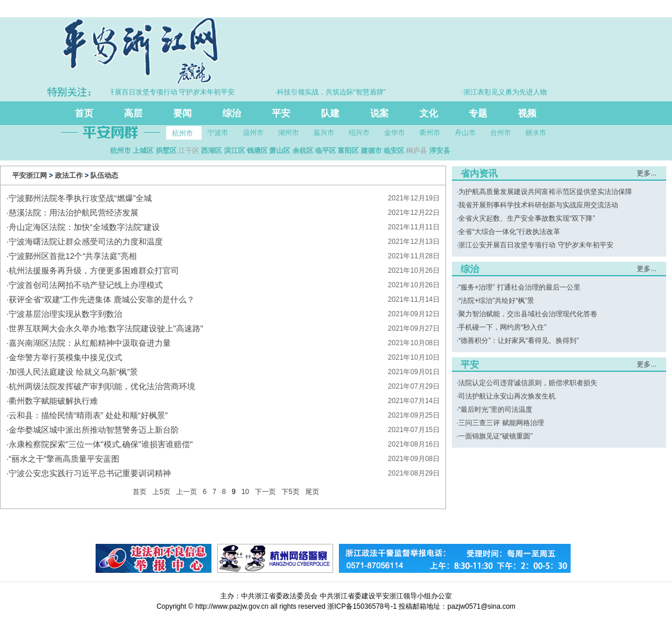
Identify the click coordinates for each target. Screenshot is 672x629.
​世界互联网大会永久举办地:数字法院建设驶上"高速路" (106, 328)
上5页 (161, 492)
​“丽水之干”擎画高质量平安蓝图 (64, 459)
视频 (527, 113)
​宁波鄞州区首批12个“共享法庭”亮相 (73, 256)
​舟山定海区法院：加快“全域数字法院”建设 (84, 227)
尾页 (312, 492)
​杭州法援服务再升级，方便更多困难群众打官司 (94, 270)
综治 (232, 113)
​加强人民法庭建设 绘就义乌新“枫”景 (73, 372)
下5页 (291, 492)
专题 (478, 113)
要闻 (182, 113)
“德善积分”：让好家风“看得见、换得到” (518, 341)
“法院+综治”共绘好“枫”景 (496, 301)
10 (245, 492)
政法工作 (69, 175)
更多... (647, 173)
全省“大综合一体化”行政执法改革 (509, 232)
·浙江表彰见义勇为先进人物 (507, 92)
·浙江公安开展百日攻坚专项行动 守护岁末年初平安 (160, 92)
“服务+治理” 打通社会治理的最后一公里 (519, 287)
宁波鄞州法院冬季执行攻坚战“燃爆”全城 (80, 198)
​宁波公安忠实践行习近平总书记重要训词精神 (90, 473)
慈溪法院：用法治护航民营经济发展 (74, 213)
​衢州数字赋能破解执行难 (53, 401)
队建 (330, 113)
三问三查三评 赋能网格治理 (501, 423)
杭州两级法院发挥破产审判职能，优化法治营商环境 (102, 386)
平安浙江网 (30, 175)
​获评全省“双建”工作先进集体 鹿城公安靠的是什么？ (102, 299)
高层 (133, 113)
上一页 (187, 492)
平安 (281, 113)
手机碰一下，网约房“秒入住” (502, 327)
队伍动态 (104, 175)
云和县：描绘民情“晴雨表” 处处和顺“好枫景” (88, 415)
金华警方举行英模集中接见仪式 (65, 357)
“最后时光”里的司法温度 (495, 409)
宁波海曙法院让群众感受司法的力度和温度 (86, 242)
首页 (84, 113)
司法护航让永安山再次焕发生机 (507, 396)
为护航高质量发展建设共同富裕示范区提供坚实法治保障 (545, 192)
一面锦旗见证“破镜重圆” (495, 436)
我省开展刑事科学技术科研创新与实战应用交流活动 (538, 205)
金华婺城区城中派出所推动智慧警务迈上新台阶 (94, 430)
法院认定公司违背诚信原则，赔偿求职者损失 (528, 383)
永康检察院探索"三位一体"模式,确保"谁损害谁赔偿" (101, 444)
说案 (379, 113)
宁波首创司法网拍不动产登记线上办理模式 (86, 285)
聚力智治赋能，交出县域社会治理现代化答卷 (528, 314)
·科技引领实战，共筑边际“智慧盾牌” (333, 92)
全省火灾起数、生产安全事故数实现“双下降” (527, 218)
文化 (429, 113)
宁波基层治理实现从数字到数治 (65, 314)
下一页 (265, 492)
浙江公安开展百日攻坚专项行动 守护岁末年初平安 (536, 245)
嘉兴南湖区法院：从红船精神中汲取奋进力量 (90, 343)
